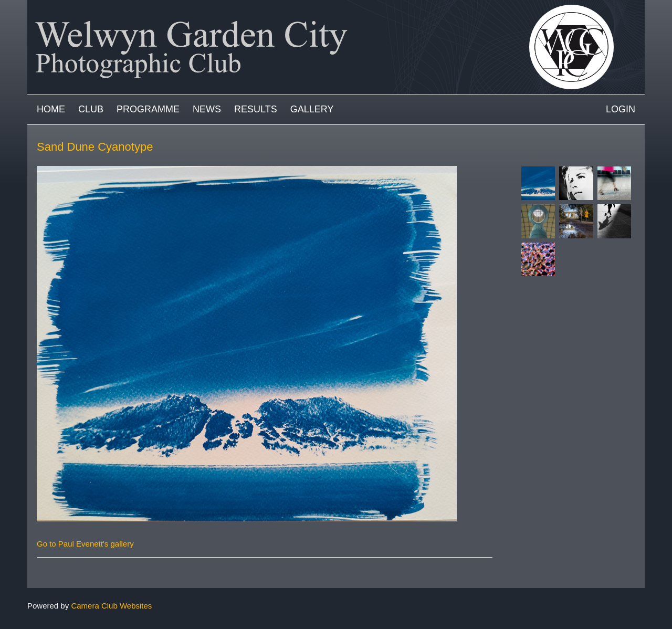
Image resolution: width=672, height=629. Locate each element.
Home (51, 109)
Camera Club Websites (111, 606)
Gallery (312, 109)
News (207, 109)
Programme (148, 109)
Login (621, 109)
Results (256, 109)
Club (91, 109)
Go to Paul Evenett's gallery (85, 544)
